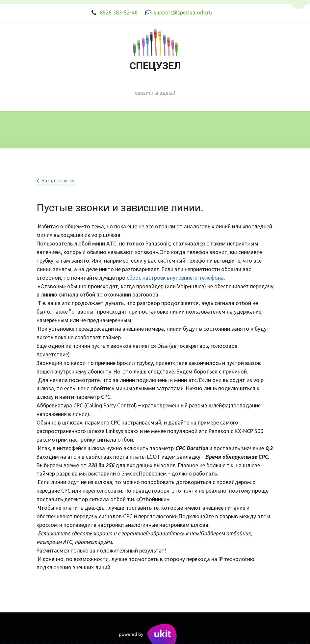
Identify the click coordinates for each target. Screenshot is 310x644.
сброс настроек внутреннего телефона (175, 278)
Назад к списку (58, 180)
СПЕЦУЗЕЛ (155, 66)
